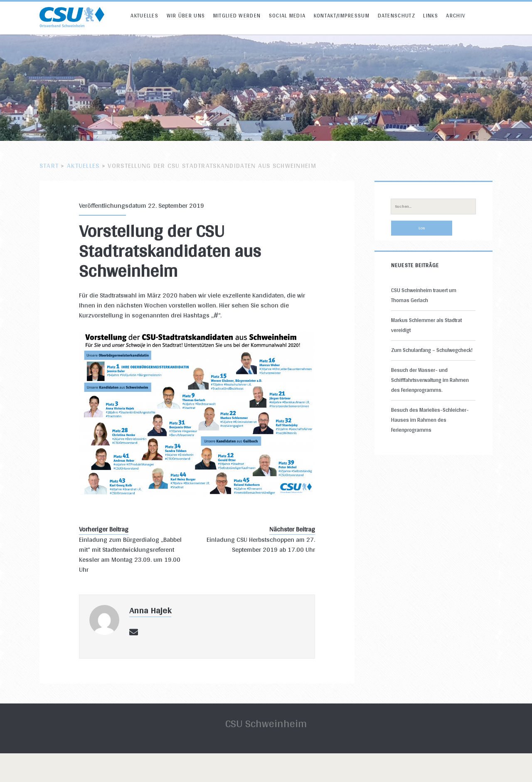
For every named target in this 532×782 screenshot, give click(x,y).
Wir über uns (186, 16)
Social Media (287, 16)
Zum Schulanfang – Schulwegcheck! (432, 350)
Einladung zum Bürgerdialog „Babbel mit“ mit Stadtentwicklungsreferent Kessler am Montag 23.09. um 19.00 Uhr (130, 555)
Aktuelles (144, 16)
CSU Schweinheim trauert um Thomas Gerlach (424, 295)
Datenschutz (397, 16)
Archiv (456, 16)
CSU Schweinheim (266, 723)
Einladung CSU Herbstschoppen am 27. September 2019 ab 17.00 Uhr (261, 545)
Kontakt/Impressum (342, 16)
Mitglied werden (237, 16)
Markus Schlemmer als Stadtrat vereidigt (426, 325)
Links (431, 16)
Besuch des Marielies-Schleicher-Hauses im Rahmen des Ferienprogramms (430, 420)
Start (49, 166)
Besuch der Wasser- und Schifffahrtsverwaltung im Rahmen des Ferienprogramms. (430, 380)
